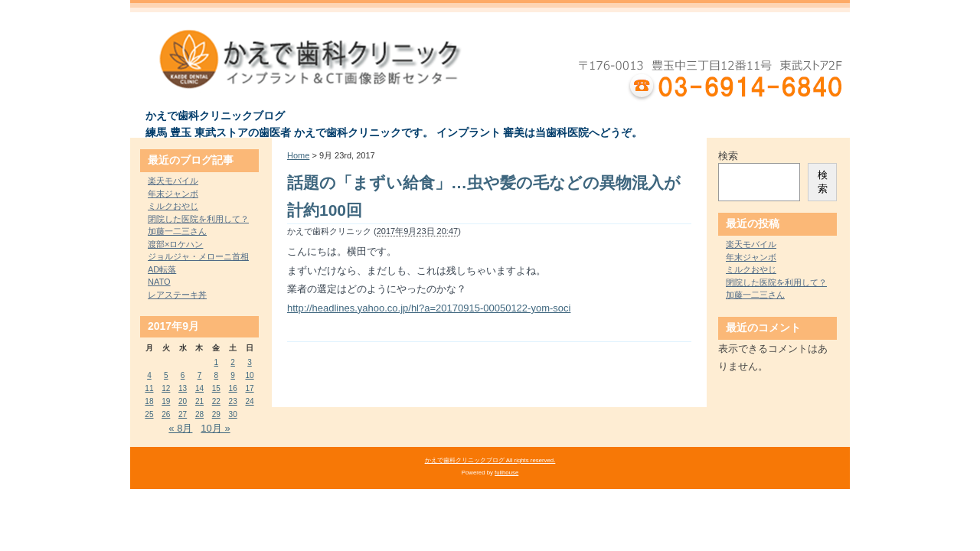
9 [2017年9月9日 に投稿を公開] (233, 375)
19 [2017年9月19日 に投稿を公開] (166, 401)
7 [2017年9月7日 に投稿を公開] (200, 375)
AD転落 (162, 269)
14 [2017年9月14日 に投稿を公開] (199, 388)
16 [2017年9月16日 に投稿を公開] (233, 388)
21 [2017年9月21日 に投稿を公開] (199, 401)
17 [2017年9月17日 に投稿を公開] (249, 388)
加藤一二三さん (177, 231)
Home (298, 155)
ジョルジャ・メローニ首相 (198, 256)
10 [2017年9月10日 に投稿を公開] (249, 375)
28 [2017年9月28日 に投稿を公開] (199, 414)
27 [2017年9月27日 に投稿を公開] (183, 414)
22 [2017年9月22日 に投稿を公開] (216, 401)
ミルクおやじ (173, 206)
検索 (728, 156)
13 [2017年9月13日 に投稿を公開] (183, 388)
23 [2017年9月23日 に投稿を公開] (233, 401)
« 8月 (180, 428)
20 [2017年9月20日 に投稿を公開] (183, 401)
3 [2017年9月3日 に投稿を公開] (250, 362)
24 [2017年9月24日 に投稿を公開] (249, 401)
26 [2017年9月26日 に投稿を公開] (166, 414)
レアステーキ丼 (177, 295)
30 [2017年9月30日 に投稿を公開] (233, 414)
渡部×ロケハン (175, 244)
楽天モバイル (173, 181)
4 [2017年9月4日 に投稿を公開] (149, 375)
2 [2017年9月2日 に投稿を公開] (233, 362)
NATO (159, 282)
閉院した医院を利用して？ (198, 219)
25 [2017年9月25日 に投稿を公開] (149, 414)
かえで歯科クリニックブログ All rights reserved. (490, 460)
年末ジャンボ (173, 194)
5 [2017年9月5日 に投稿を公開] (166, 375)
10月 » (215, 428)
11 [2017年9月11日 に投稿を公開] (149, 388)
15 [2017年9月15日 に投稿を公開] (216, 388)
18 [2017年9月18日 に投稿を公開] (149, 401)
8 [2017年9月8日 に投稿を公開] (217, 375)
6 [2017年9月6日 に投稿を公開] (183, 375)
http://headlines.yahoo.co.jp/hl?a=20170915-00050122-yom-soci (429, 308)
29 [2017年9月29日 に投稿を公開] (216, 414)
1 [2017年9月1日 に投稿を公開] (217, 362)
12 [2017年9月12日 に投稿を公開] (166, 388)
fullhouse (506, 473)
